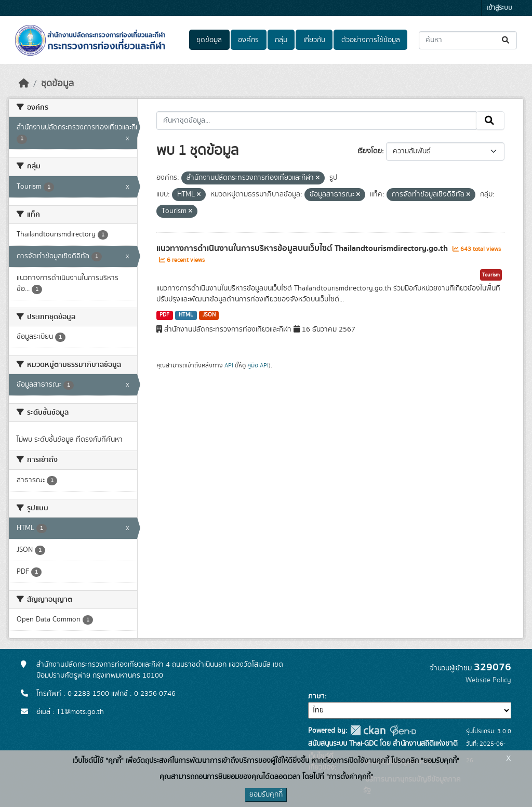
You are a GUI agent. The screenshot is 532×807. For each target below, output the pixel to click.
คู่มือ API (258, 365)
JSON (209, 315)
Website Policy (488, 680)
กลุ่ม (281, 40)
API (229, 365)
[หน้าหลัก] (24, 84)
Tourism (491, 275)
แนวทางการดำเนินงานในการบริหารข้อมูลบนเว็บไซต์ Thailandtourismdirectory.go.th (303, 248)
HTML (186, 315)
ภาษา (316, 696)
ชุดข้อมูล (209, 40)
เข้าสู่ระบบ (500, 8)
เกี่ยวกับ (314, 40)
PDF (164, 315)
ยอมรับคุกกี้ (266, 795)
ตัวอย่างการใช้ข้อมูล (371, 40)
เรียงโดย (370, 151)
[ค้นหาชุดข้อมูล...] (468, 40)
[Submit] (506, 40)
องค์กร (248, 40)
